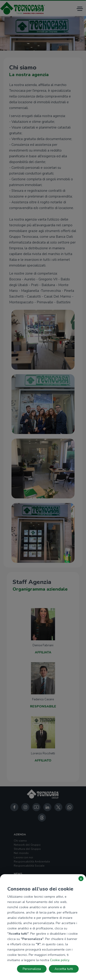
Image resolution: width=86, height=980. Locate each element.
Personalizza (32, 969)
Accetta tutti (64, 969)
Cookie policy (60, 960)
